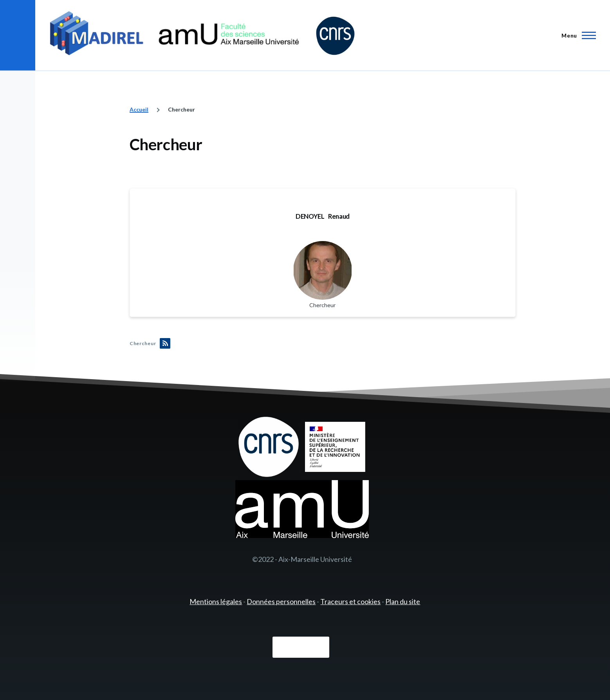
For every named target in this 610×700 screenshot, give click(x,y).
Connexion (301, 648)
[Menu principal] (576, 35)
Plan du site (403, 601)
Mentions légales (216, 601)
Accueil (139, 109)
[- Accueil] (202, 35)
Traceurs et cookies (350, 601)
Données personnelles (281, 601)
